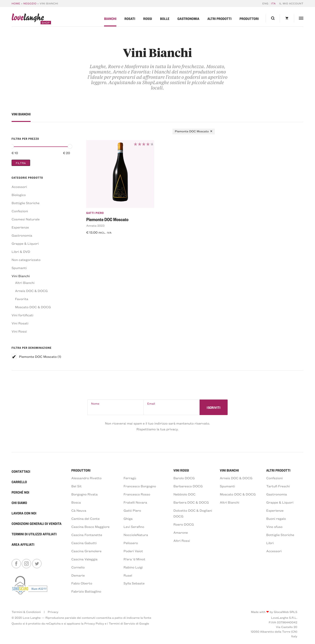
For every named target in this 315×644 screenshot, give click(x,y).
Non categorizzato (26, 260)
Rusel (128, 575)
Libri (270, 543)
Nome (95, 404)
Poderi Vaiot (133, 551)
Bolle (165, 19)
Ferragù (130, 478)
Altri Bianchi (25, 283)
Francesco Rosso (137, 494)
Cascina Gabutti (84, 543)
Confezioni (20, 211)
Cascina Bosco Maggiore (91, 527)
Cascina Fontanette (87, 535)
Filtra (21, 163)
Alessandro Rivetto (86, 478)
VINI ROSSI (181, 470)
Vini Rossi (19, 331)
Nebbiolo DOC (184, 494)
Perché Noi (20, 492)
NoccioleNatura (136, 535)
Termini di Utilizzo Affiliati (34, 534)
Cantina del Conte (86, 519)
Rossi (148, 19)
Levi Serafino (134, 527)
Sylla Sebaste (134, 583)
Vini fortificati (22, 315)
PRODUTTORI (81, 470)
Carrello (19, 482)
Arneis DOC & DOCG (31, 291)
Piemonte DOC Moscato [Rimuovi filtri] (192, 131)
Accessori (19, 187)
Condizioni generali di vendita (37, 523)
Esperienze (20, 227)
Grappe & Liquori (25, 243)
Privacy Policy (94, 623)
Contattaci (21, 471)
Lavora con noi (24, 513)
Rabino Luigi (133, 567)
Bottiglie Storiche (25, 203)
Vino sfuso (274, 527)
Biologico (19, 195)
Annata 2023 (95, 226)
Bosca (76, 502)
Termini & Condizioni (26, 612)
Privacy (53, 612)
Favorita (22, 299)
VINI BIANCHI (229, 470)
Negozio (30, 3)
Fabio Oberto (82, 583)
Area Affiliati (23, 544)
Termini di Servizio (122, 623)
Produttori (249, 19)
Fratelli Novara (135, 502)
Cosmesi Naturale (26, 219)
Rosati (130, 19)
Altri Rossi (182, 541)
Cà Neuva (79, 510)
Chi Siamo (19, 503)
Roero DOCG (184, 524)
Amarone (181, 532)
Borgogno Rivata (84, 494)
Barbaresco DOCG (188, 486)
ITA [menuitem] (274, 3)
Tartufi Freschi (278, 486)
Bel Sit (77, 486)
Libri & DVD (21, 252)
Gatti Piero (95, 213)
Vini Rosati (20, 323)
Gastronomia (188, 19)
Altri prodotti (220, 19)
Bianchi (110, 19)
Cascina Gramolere (86, 551)
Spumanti (19, 268)
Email (151, 404)
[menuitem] (266, 3)
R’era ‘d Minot (134, 559)
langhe (28, 19)
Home (16, 3)
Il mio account (291, 3)
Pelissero (131, 543)
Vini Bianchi (21, 276)
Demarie (78, 575)
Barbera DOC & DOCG (191, 502)
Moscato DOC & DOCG (33, 307)
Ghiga (128, 519)
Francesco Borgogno (140, 486)
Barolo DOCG (184, 478)
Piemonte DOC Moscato (38, 357)
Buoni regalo (276, 519)
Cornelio (78, 567)
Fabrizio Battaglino (86, 591)
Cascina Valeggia (84, 559)
